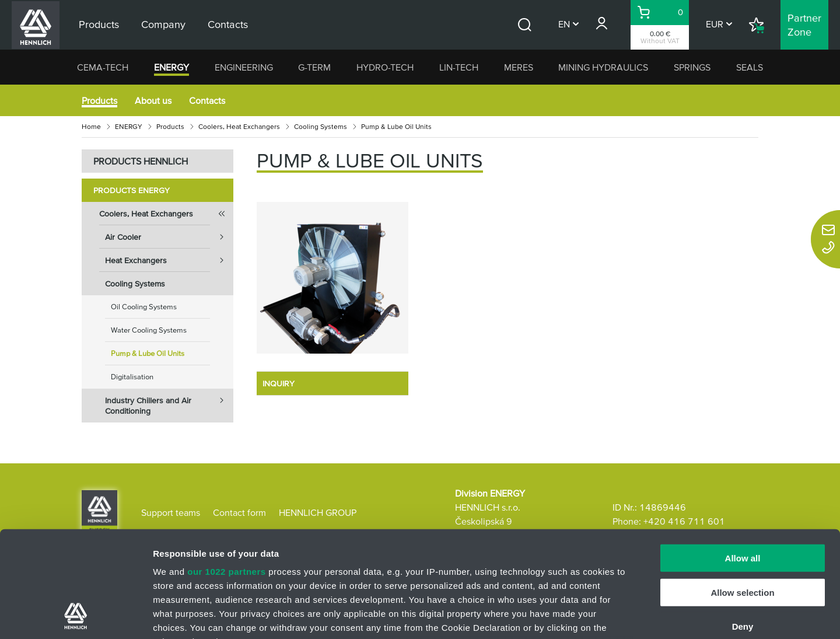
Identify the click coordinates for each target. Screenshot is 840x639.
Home (91, 126)
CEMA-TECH (103, 67)
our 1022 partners (226, 472)
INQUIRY (279, 383)
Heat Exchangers (169, 260)
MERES (519, 67)
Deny (743, 527)
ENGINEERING (244, 67)
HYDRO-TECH (385, 67)
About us (153, 100)
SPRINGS (692, 67)
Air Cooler (169, 237)
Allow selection (742, 493)
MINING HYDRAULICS (603, 67)
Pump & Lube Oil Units (148, 353)
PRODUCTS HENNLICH (141, 161)
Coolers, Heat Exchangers (239, 126)
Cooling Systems (321, 126)
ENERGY (171, 67)
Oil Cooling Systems (144, 307)
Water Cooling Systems (149, 330)
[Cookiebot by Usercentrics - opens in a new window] (76, 616)
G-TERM (314, 67)
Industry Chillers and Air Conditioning (169, 402)
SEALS (750, 67)
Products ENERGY (132, 190)
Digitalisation (132, 377)
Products (99, 100)
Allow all (743, 459)
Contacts (207, 100)
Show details (612, 616)
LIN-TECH (459, 67)
